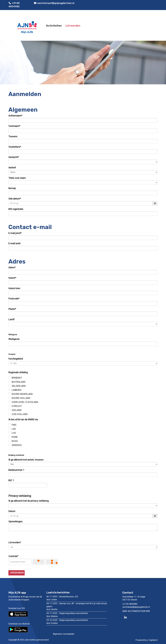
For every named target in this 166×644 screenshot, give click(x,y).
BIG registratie (16, 209)
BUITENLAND (19, 382)
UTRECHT (17, 406)
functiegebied (16, 359)
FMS (14, 425)
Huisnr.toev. (14, 288)
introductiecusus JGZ (69, 597)
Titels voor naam (17, 178)
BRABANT (17, 378)
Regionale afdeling (18, 373)
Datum (12, 511)
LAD (14, 429)
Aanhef (12, 168)
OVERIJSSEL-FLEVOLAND (25, 402)
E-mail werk (14, 244)
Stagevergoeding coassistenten (74, 613)
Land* (12, 320)
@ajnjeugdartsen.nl (136, 607)
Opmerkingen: (16, 522)
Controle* (13, 556)
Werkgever (14, 339)
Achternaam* (15, 116)
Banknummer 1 (16, 470)
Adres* (12, 268)
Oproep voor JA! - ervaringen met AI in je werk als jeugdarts (77, 605)
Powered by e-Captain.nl (147, 640)
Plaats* (12, 309)
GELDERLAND (19, 386)
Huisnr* (12, 278)
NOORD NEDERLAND (22, 394)
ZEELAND (17, 410)
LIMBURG (17, 390)
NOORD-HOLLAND (21, 398)
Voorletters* (15, 147)
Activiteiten (54, 26)
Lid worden (73, 26)
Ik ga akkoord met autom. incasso (26, 460)
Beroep (12, 188)
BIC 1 (11, 481)
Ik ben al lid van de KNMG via (23, 420)
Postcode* (14, 299)
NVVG (15, 441)
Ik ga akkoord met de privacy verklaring (29, 501)
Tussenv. (13, 137)
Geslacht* (14, 157)
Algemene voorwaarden (64, 634)
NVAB (15, 437)
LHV (14, 433)
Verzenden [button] (17, 573)
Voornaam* (14, 126)
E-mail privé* (15, 233)
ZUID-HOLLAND (20, 414)
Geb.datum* (15, 199)
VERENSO (17, 445)
